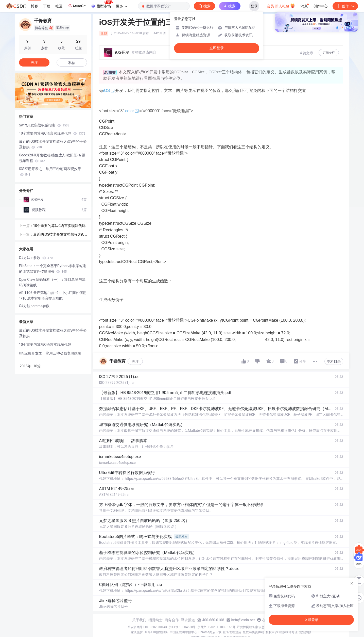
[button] (45, 104)
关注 (135, 362)
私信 (72, 63)
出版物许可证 (288, 632)
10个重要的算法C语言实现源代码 (52, 133)
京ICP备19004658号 (182, 627)
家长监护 (137, 632)
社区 (59, 6)
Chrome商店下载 (210, 632)
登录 (254, 6)
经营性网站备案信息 (251, 627)
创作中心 (320, 6)
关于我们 (139, 620)
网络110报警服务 (156, 632)
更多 (122, 6)
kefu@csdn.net (243, 620)
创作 (345, 6)
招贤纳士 (155, 620)
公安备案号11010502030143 (147, 627)
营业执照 (305, 632)
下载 (47, 6)
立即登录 (217, 48)
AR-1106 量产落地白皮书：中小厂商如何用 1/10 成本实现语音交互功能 (53, 296)
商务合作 (172, 620)
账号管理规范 (232, 632)
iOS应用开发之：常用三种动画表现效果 (50, 172)
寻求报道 (188, 620)
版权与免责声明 (253, 632)
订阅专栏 (329, 53)
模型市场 (102, 5)
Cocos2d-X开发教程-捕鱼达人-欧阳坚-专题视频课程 (52, 158)
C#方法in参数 (36, 258)
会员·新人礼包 (281, 6)
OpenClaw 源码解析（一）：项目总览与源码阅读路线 (52, 282)
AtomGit (76, 6)
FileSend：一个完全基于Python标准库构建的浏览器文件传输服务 (53, 269)
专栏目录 (334, 362)
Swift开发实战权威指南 (44, 125)
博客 (34, 6)
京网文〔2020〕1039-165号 (216, 627)
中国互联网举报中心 (183, 632)
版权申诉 (272, 632)
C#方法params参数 (34, 306)
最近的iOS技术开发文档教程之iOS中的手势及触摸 (53, 144)
